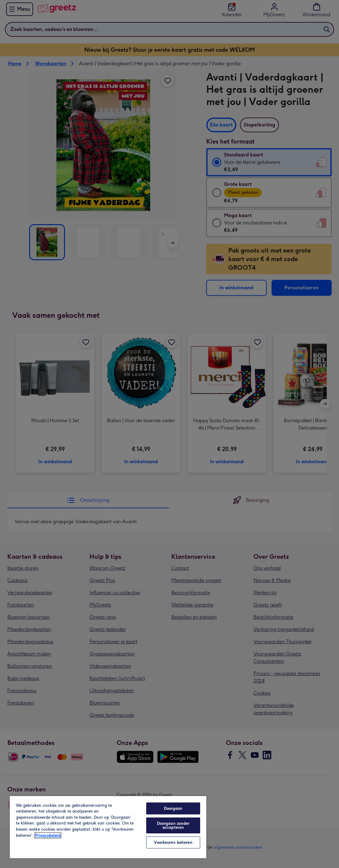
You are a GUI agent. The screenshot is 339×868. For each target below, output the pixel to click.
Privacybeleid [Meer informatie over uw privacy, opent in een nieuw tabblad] (48, 835)
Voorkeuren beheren (173, 842)
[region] (108, 827)
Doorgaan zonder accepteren (173, 825)
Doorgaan (173, 808)
